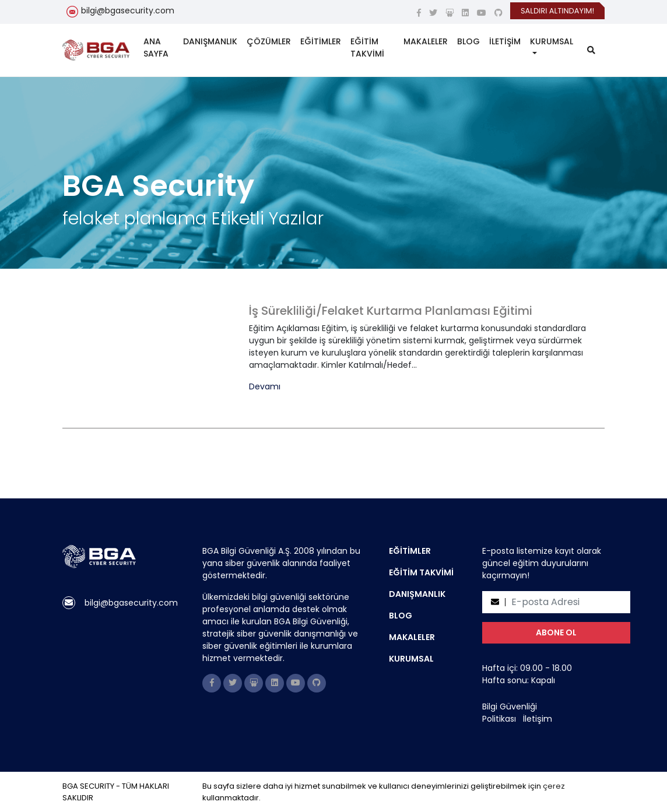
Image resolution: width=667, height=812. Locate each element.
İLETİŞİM (505, 41)
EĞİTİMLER (321, 41)
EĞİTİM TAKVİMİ (367, 48)
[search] (591, 50)
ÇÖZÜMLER (269, 41)
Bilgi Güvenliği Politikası (510, 713)
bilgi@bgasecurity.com (128, 10)
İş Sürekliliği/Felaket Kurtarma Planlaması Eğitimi (391, 311)
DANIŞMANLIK (210, 41)
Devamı (265, 387)
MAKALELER (426, 41)
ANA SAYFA (156, 48)
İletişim (538, 719)
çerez (554, 786)
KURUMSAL (552, 41)
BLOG (468, 41)
